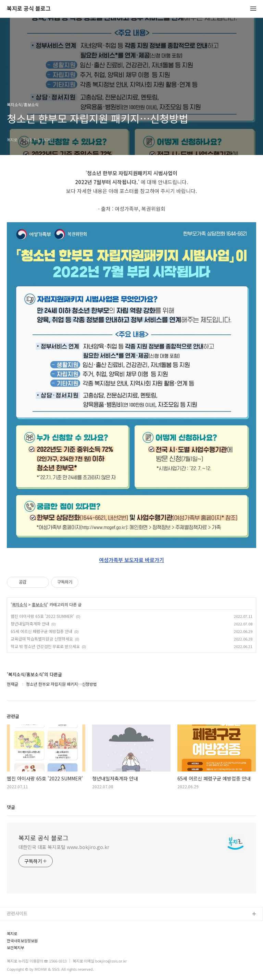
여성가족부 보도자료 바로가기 (131, 560)
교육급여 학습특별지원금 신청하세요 (42, 639)
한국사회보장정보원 (22, 941)
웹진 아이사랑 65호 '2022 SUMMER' (42, 616)
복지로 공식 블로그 (29, 9)
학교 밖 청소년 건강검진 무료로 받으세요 (45, 646)
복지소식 (20, 605)
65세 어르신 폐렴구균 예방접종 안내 (41, 631)
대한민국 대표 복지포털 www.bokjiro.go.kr (64, 847)
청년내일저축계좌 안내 (30, 624)
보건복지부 (15, 948)
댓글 (11, 807)
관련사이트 (17, 913)
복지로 (12, 934)
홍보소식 (39, 605)
